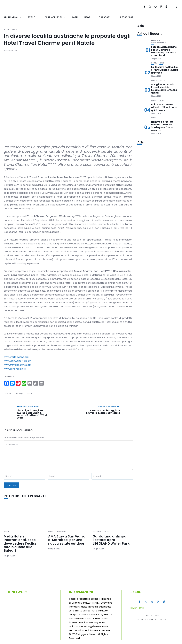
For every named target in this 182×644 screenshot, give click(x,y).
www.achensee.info (15, 369)
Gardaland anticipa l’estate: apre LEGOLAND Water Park (111, 540)
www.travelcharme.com (18, 365)
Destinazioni (11, 17)
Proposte (156, 40)
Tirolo (29, 393)
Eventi (32, 17)
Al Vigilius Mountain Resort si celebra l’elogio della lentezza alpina (164, 89)
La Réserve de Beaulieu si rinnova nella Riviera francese (165, 70)
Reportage (127, 17)
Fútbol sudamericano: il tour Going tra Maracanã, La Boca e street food (164, 51)
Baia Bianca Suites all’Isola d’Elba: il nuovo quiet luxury (165, 107)
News (87, 17)
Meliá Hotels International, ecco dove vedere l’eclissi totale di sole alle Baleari (21, 543)
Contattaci (152, 615)
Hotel (75, 17)
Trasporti (105, 17)
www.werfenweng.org (16, 357)
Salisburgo (19, 393)
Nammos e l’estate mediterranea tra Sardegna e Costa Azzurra (162, 126)
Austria (8, 393)
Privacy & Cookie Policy (152, 619)
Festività (97, 532)
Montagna (62, 532)
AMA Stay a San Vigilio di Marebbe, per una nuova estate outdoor (67, 540)
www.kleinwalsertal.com (17, 361)
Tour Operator (54, 17)
